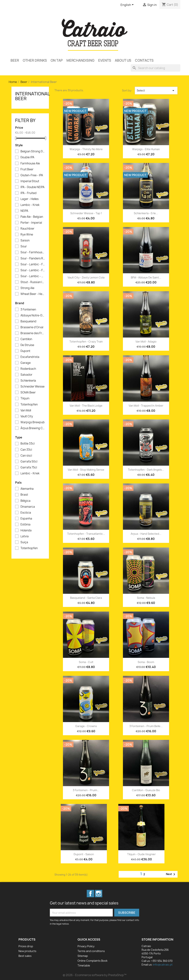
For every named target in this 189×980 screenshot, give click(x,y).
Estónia (25, 525)
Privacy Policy (86, 946)
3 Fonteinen (28, 310)
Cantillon (26, 339)
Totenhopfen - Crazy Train (86, 342)
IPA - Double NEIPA (32, 187)
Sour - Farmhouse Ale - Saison (33, 252)
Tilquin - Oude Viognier (141, 854)
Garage (26, 363)
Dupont (25, 351)
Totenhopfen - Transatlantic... (86, 534)
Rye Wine (27, 235)
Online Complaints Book (92, 961)
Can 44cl (26, 456)
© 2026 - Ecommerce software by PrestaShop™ (95, 975)
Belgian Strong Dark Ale (33, 151)
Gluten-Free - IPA (32, 175)
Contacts (144, 60)
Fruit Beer (27, 169)
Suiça (24, 542)
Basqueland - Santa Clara (86, 598)
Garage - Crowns (86, 726)
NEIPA (24, 211)
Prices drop (26, 946)
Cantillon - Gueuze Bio (146, 790)
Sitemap (83, 956)
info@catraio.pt (163, 965)
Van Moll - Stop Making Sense (86, 470)
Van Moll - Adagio (146, 342)
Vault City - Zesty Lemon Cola (86, 277)
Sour (24, 246)
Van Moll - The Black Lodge (86, 406)
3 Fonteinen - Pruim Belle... (146, 726)
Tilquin (25, 398)
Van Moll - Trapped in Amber (146, 406)
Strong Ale (27, 288)
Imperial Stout (30, 181)
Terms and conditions (91, 951)
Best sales (25, 956)
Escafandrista (30, 357)
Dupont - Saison (84, 854)
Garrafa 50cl (29, 462)
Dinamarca (28, 507)
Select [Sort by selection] (156, 91)
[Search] (156, 68)
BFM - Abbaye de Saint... (146, 277)
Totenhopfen (29, 405)
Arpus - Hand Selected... (146, 534)
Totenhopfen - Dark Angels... (146, 470)
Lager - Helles (30, 199)
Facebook (90, 894)
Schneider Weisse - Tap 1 (86, 213)
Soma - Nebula (146, 598)
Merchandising (80, 60)
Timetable (84, 965)
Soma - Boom (146, 662)
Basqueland (28, 321)
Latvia (25, 536)
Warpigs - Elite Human (146, 149)
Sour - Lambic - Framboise (33, 264)
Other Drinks (35, 60)
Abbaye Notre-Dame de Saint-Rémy (33, 315)
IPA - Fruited (29, 193)
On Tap (57, 60)
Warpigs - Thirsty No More (86, 149)
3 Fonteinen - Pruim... (86, 790)
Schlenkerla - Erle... (146, 213)
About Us (123, 60)
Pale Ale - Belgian (32, 217)
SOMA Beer (28, 393)
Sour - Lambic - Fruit (33, 270)
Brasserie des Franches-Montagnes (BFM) (33, 333)
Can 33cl (26, 450)
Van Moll (26, 410)
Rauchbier (27, 229)
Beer (15, 60)
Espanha (26, 519)
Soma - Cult (86, 662)
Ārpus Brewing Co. (33, 428)
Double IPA (27, 157)
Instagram (99, 894)
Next (171, 874)
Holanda (26, 530)
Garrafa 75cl (29, 468)
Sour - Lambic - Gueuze (33, 276)
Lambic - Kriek (30, 205)
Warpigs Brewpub (33, 422)
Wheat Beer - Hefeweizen (33, 294)
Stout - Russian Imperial (33, 282)
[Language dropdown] (128, 5)
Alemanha (27, 489)
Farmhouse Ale (30, 163)
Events (105, 60)
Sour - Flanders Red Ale (33, 258)
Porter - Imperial (31, 223)
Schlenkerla (28, 381)
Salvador (26, 375)
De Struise (27, 345)
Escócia (26, 513)
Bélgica (25, 501)
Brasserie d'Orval (32, 327)
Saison (25, 241)
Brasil (24, 495)
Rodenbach (28, 369)
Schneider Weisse (32, 387)
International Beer (32, 96)
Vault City (27, 416)
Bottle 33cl (28, 444)
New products (27, 951)
